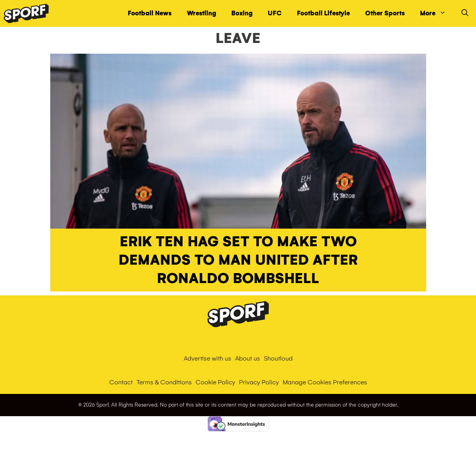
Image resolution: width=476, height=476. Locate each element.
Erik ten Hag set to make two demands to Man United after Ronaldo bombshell (238, 260)
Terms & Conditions (164, 382)
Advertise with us (208, 358)
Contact (121, 382)
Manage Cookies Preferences (325, 382)
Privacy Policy (259, 382)
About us (248, 358)
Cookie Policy (215, 382)
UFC (275, 13)
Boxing (242, 13)
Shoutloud (278, 358)
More (437, 13)
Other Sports (385, 13)
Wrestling (201, 13)
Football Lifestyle (323, 13)
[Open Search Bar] (465, 13)
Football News (150, 13)
